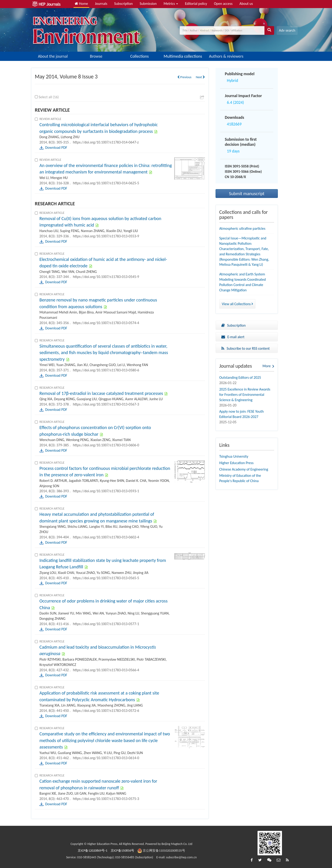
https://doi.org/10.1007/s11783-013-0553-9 (106, 236)
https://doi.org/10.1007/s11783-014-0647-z (106, 142)
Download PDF (56, 148)
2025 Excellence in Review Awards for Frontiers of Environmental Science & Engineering (245, 395)
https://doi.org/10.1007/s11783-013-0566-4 (106, 670)
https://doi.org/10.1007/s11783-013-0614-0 (106, 758)
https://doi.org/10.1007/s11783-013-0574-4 (106, 323)
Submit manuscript (247, 194)
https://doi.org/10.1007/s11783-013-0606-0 (106, 445)
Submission (148, 4)
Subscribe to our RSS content (246, 348)
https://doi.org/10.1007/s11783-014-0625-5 (106, 183)
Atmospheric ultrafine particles (242, 228)
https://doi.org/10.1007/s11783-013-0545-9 (106, 277)
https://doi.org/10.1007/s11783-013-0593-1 (106, 491)
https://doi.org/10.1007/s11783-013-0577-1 (106, 624)
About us (246, 4)
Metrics (171, 4)
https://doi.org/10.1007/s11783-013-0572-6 (106, 711)
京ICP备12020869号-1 (92, 851)
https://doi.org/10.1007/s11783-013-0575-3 (106, 799)
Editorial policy (196, 4)
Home (81, 4)
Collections (139, 56)
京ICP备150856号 (123, 851)
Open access (223, 4)
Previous (184, 77)
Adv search (287, 30)
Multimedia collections (183, 56)
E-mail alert (233, 337)
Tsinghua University (234, 456)
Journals (101, 4)
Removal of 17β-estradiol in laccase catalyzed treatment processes (101, 393)
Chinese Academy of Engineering (244, 469)
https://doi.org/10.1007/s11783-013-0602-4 (106, 537)
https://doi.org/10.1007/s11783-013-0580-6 (106, 370)
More (267, 366)
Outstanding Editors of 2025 (240, 377)
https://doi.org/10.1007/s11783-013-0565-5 (106, 578)
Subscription (123, 4)
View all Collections (237, 304)
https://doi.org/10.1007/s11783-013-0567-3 (106, 404)
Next (200, 77)
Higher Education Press (236, 463)
